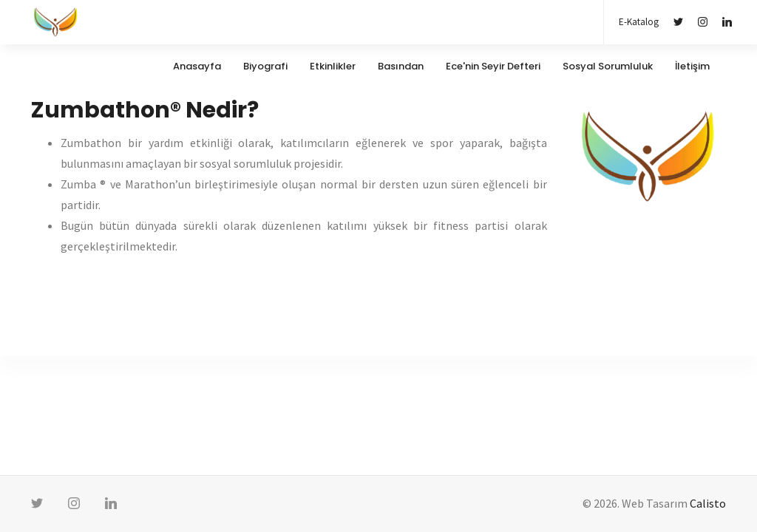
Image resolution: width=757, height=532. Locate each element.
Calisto (708, 503)
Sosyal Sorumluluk (608, 66)
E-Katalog (639, 22)
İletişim (692, 66)
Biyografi (265, 66)
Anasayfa (197, 66)
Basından (401, 66)
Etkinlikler (333, 66)
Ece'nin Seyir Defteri (493, 66)
